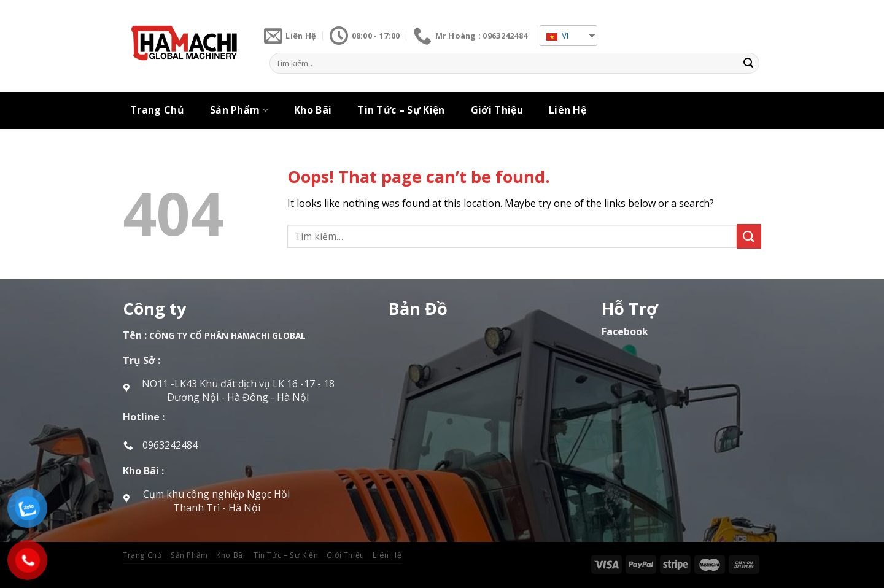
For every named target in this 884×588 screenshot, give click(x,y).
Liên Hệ (568, 110)
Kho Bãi (313, 110)
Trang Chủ (157, 110)
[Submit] (748, 63)
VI (557, 35)
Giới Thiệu (497, 110)
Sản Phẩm (239, 110)
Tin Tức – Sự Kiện (401, 110)
